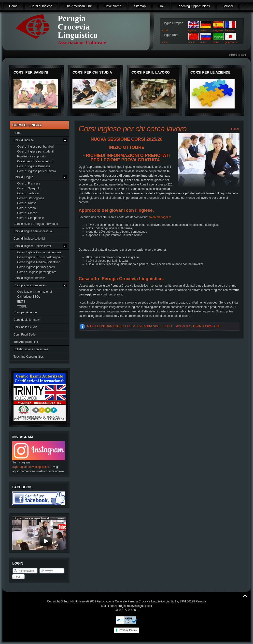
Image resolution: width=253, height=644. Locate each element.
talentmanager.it (160, 217)
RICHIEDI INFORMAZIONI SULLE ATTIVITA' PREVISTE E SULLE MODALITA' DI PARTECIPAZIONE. (154, 326)
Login (18, 577)
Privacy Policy (128, 630)
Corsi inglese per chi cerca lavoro (133, 129)
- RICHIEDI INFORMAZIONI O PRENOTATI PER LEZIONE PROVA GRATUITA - (126, 158)
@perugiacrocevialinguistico (31, 467)
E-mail (235, 129)
